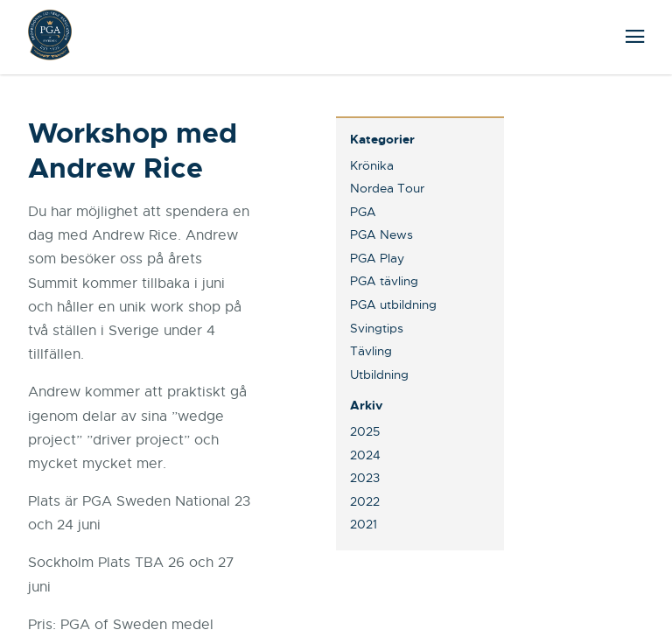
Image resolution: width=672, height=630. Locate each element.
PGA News (381, 234)
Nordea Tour (387, 188)
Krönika (372, 165)
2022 (365, 501)
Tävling (371, 351)
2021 (364, 524)
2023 (365, 478)
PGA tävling (384, 281)
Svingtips (377, 328)
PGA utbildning (393, 304)
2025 (365, 431)
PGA (363, 212)
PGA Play (377, 258)
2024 (365, 455)
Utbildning (379, 374)
